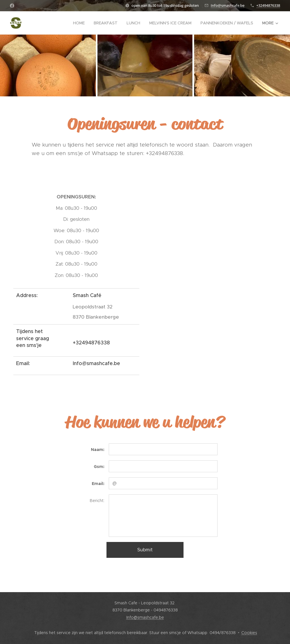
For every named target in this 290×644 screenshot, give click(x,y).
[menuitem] (80, 23)
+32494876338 (268, 5)
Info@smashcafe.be (228, 5)
